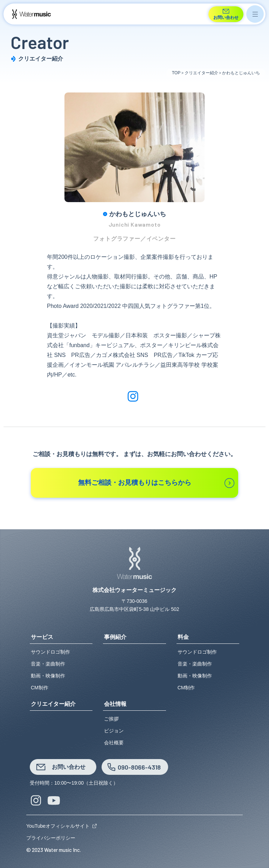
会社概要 (114, 743)
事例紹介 (115, 637)
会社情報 (115, 704)
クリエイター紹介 (53, 704)
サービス (42, 637)
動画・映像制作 (48, 676)
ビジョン (114, 731)
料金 (183, 637)
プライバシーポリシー (51, 838)
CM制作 (40, 688)
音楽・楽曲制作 (48, 664)
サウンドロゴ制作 (50, 652)
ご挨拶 (111, 719)
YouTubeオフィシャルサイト (58, 826)
